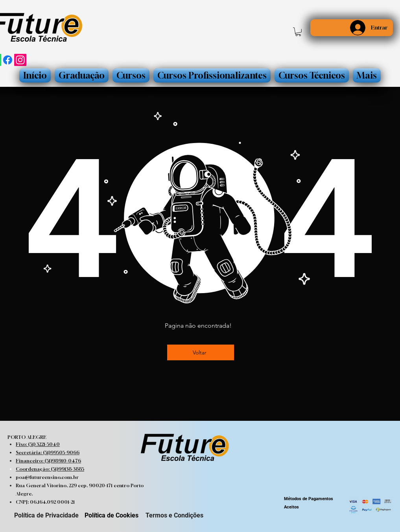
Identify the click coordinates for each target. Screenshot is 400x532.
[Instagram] (20, 60)
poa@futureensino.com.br (47, 477)
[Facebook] (8, 60)
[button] (298, 32)
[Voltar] (201, 352)
